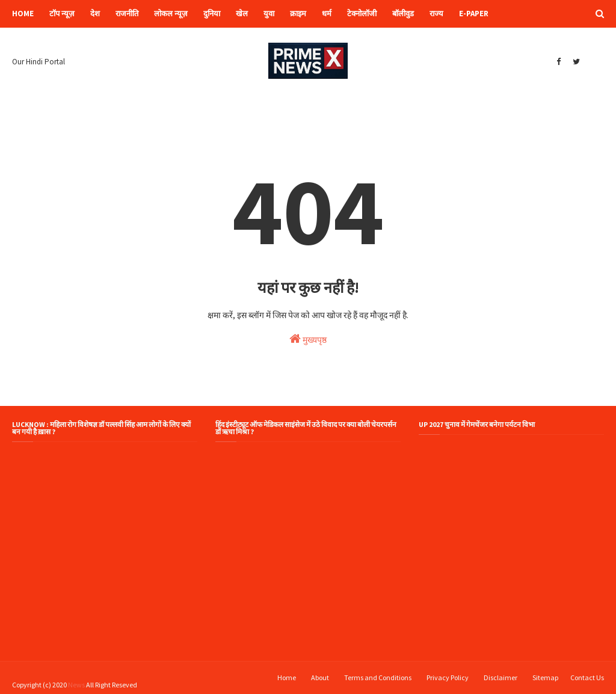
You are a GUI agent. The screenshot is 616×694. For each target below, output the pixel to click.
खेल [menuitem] (242, 14)
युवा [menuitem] (269, 14)
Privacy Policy (448, 677)
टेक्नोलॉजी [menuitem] (362, 14)
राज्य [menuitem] (436, 14)
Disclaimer (500, 677)
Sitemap (545, 677)
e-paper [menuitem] (474, 14)
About (320, 677)
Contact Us (587, 677)
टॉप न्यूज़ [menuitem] (62, 14)
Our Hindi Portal (38, 62)
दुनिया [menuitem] (212, 14)
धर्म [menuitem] (327, 14)
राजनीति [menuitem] (127, 14)
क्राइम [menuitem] (298, 14)
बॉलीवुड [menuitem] (403, 14)
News (76, 685)
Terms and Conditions (378, 677)
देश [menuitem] (95, 14)
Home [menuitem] (23, 14)
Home (287, 677)
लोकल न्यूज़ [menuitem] (171, 14)
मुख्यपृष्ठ (308, 339)
